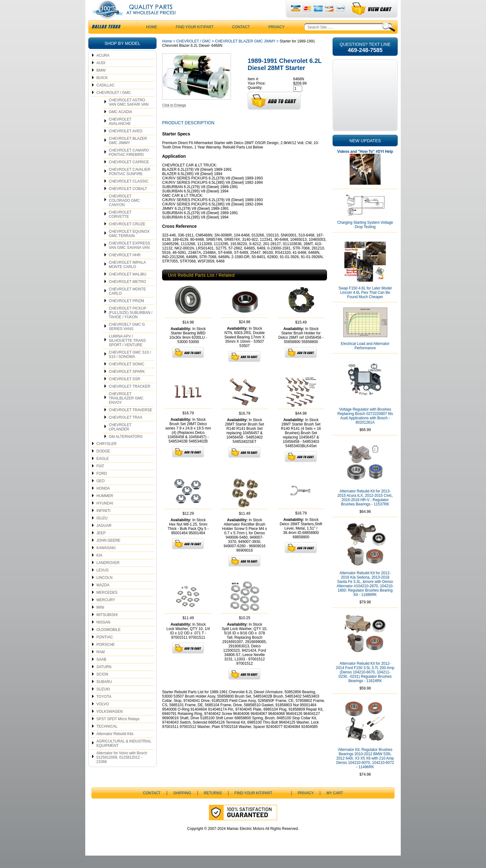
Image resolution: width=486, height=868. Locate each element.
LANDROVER (108, 575)
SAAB (101, 672)
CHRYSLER (106, 456)
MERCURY (106, 612)
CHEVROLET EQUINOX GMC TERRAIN (129, 246)
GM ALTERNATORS (126, 449)
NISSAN (103, 635)
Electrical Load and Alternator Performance (365, 358)
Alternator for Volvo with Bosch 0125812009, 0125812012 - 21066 (122, 770)
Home (167, 54)
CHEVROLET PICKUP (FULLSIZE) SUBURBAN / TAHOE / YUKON (131, 325)
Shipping (182, 805)
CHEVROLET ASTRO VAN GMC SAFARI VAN (129, 115)
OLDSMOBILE (108, 642)
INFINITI (103, 523)
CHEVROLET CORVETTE (120, 227)
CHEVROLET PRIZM (126, 313)
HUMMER (105, 508)
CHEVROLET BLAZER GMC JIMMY (128, 153)
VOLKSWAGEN (110, 724)
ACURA (103, 68)
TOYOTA (104, 709)
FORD (102, 486)
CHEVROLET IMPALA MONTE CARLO (127, 277)
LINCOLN (104, 590)
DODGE (103, 464)
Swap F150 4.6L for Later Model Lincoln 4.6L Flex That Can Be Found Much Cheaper (365, 305)
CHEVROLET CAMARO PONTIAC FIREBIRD (129, 165)
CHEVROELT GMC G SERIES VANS (127, 339)
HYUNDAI (105, 516)
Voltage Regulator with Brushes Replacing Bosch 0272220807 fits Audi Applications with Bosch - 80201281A (365, 428)
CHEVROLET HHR (125, 267)
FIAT (100, 478)
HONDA (103, 501)
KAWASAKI (106, 560)
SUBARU (104, 694)
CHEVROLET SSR (124, 391)
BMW (101, 83)
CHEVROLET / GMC (114, 105)
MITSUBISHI (107, 627)
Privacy (276, 39)
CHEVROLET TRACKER (130, 399)
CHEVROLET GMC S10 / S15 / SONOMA (130, 367)
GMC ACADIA (120, 124)
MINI (100, 620)
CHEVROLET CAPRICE (129, 174)
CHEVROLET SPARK (127, 384)
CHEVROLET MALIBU (128, 287)
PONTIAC (105, 650)
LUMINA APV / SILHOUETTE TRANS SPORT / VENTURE (127, 353)
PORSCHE (106, 657)
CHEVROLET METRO (127, 294)
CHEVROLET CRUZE (127, 236)
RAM (101, 664)
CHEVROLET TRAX (126, 430)
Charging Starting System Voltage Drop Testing (365, 237)
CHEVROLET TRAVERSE (130, 422)
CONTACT (241, 39)
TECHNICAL (107, 739)
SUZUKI (103, 702)
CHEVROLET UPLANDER (120, 439)
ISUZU (102, 531)
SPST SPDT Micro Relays (118, 731)
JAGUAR (104, 538)
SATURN (104, 679)
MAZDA (103, 597)
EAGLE (103, 471)
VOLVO (103, 716)
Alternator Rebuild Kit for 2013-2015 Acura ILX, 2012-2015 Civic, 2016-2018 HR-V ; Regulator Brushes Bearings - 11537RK (365, 510)
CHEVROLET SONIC (126, 377)
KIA (99, 568)
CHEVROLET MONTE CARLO (127, 304)
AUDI (101, 75)
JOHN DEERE (108, 553)
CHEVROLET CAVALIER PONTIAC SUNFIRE (130, 184)
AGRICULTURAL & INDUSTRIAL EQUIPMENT (124, 756)
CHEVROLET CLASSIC (129, 194)
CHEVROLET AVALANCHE (120, 134)
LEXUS (102, 583)
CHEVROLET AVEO (126, 143)
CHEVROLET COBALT (128, 201)
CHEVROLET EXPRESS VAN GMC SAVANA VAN (129, 258)
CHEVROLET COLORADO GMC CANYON (124, 213)
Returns (213, 805)
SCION (102, 687)
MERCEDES (107, 605)
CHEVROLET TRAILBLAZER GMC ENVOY (126, 411)
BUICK (102, 90)
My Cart (335, 805)
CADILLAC (106, 98)
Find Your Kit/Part (195, 39)
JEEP (101, 545)
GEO (101, 493)
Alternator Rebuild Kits (115, 746)
